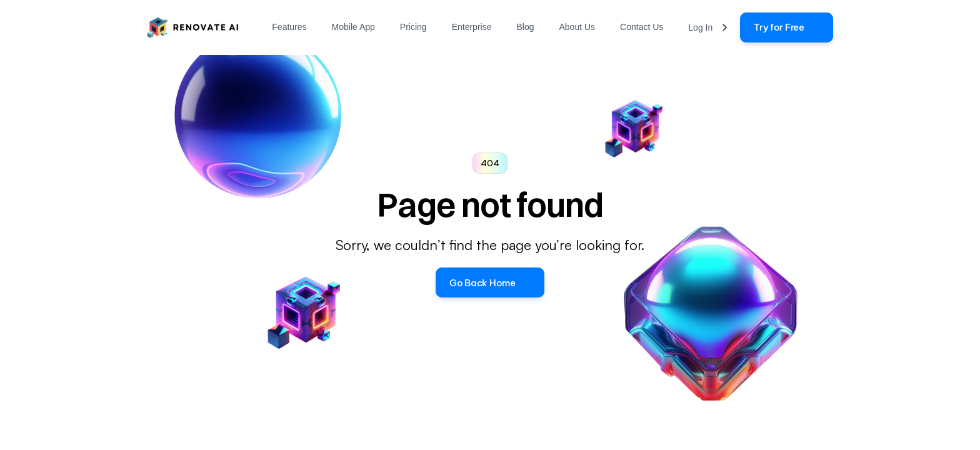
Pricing (413, 27)
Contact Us (642, 27)
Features (289, 27)
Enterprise (472, 27)
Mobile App (353, 27)
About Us (577, 27)
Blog (525, 27)
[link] (786, 27)
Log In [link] (700, 27)
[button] (490, 282)
